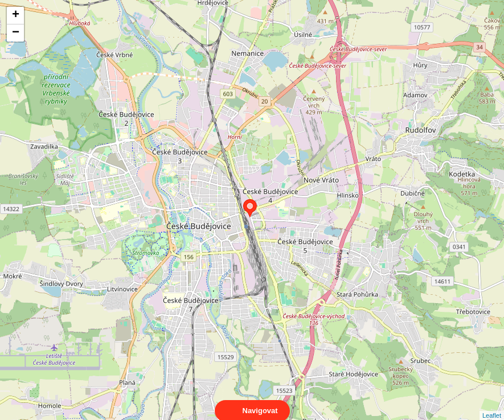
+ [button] (16, 15)
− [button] (16, 33)
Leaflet (492, 405)
